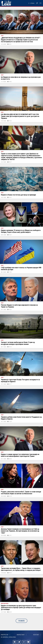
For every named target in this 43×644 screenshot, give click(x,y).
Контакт (36, 635)
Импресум (5, 635)
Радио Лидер (6, 3)
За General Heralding (8, 637)
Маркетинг (21, 635)
